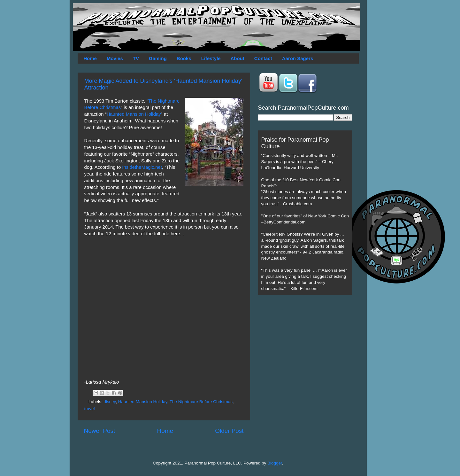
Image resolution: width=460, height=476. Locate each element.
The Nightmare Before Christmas (201, 402)
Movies (115, 58)
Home (90, 58)
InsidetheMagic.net (142, 167)
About (238, 58)
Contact (263, 58)
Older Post (229, 431)
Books (184, 58)
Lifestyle (211, 58)
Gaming (158, 58)
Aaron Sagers (298, 58)
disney (110, 402)
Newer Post (100, 431)
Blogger (275, 463)
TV (136, 58)
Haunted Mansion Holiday (134, 114)
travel (90, 409)
